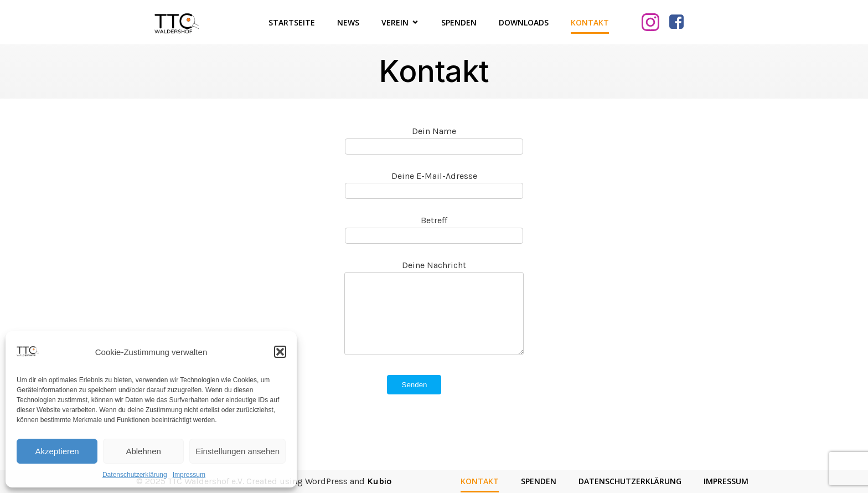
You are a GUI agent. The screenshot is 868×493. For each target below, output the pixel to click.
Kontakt (590, 22)
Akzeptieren (57, 451)
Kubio (379, 481)
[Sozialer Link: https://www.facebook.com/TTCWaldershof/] (681, 22)
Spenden (459, 22)
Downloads (524, 22)
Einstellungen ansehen (237, 451)
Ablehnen (143, 451)
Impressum (189, 475)
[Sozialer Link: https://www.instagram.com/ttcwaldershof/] (655, 22)
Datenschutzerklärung (135, 475)
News (348, 22)
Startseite (292, 22)
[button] (280, 352)
